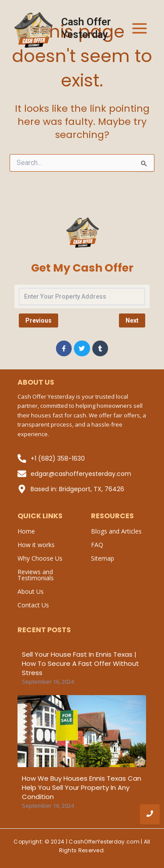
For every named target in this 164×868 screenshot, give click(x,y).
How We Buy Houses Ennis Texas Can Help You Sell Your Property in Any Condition (82, 787)
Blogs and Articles (116, 531)
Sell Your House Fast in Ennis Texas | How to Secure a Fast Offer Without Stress (80, 663)
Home (26, 531)
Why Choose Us (40, 558)
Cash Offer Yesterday (86, 28)
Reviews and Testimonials (36, 575)
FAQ (97, 545)
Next (132, 320)
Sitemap (103, 558)
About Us (31, 591)
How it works (36, 545)
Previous (38, 320)
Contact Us (33, 605)
